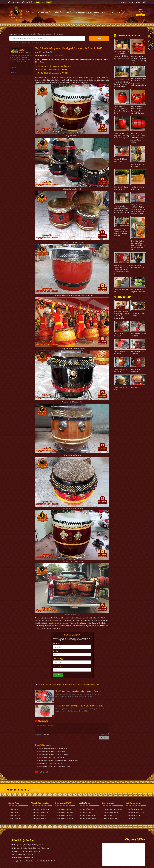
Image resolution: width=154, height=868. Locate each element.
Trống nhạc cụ (14, 809)
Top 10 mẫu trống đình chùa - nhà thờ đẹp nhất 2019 (78, 691)
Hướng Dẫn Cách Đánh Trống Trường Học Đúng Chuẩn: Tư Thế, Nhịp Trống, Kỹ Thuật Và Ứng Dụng (138, 209)
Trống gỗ (24, 43)
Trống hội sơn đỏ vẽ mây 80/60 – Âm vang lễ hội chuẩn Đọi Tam (122, 136)
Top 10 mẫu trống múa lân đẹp (71, 685)
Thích (37, 52)
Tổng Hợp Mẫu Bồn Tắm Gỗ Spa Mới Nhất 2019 (55, 766)
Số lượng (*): (58, 666)
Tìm (99, 39)
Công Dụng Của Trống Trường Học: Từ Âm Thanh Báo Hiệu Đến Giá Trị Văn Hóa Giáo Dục (122, 270)
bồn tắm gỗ (86, 803)
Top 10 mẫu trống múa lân (54, 685)
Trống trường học (15, 819)
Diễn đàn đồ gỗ (27, 2)
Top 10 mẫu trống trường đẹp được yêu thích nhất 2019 (79, 706)
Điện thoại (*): (58, 659)
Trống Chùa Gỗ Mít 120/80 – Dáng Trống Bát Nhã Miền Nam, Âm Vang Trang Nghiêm (138, 138)
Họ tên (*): (57, 643)
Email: (55, 651)
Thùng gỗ (45, 43)
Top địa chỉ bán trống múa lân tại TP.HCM (53, 73)
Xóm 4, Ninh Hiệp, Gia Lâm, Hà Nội (31, 845)
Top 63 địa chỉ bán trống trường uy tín (52, 757)
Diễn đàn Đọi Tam (14, 2)
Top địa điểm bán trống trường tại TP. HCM (53, 754)
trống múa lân (70, 77)
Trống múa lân (14, 812)
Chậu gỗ (39, 43)
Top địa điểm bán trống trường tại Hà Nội (53, 751)
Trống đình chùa (15, 815)
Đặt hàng (58, 675)
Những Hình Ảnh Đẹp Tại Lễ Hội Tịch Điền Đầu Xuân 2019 (59, 760)
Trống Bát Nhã (135, 387)
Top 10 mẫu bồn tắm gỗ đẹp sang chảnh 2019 (54, 66)
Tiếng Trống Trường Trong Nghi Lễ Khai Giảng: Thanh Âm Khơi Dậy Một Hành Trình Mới (138, 245)
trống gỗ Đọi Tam (57, 623)
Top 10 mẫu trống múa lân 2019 (90, 685)
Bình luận (46, 52)
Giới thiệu (122, 2)
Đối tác (138, 2)
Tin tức (131, 2)
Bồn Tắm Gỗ (32, 43)
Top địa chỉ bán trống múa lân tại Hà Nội (52, 70)
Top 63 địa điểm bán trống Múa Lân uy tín (53, 748)
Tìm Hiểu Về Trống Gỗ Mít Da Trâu (51, 763)
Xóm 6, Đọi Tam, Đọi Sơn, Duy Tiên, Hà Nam (35, 848)
